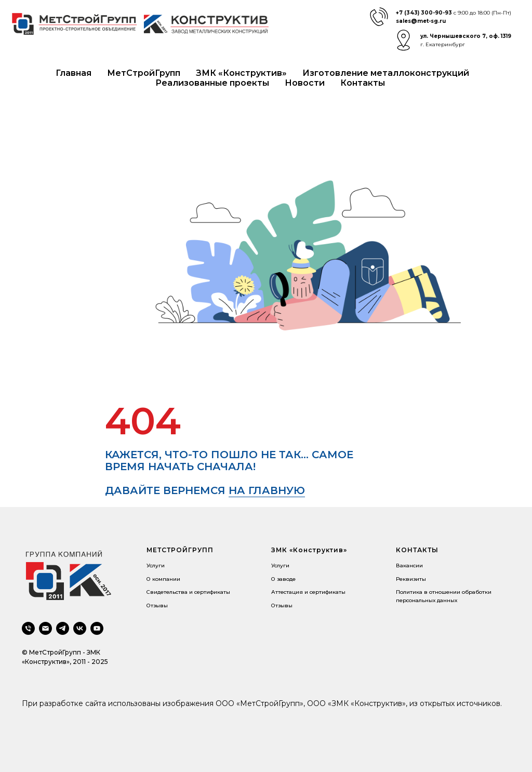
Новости (305, 83)
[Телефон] (28, 628)
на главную (267, 490)
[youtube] (97, 628)
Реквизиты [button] (411, 579)
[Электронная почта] (45, 628)
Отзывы (157, 605)
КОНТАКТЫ (417, 550)
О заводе (283, 579)
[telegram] (63, 628)
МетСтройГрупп (144, 73)
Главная (74, 73)
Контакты (363, 83)
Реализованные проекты (212, 83)
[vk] (80, 628)
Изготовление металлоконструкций (386, 73)
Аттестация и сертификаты (308, 592)
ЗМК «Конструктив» (241, 73)
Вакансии (409, 565)
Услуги (156, 565)
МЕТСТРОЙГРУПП (180, 550)
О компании (163, 579)
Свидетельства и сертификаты (188, 592)
